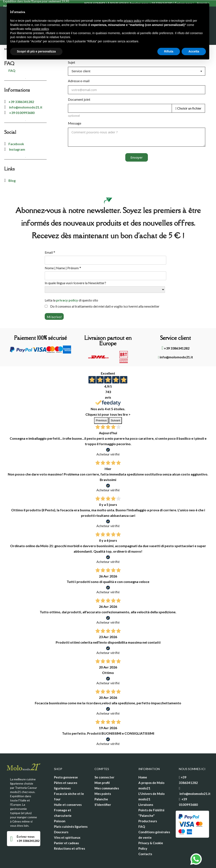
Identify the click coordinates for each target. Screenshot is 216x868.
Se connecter (104, 761)
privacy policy (67, 283)
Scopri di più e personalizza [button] (36, 51)
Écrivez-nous (26, 820)
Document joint (79, 83)
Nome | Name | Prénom (63, 251)
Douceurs (61, 815)
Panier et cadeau (66, 826)
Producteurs (148, 804)
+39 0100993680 (22, 96)
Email (50, 236)
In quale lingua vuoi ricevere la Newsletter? (75, 266)
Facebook (16, 127)
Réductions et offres (70, 832)
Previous (101, 404)
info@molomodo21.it (25, 90)
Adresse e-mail (79, 64)
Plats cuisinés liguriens (71, 810)
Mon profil (102, 766)
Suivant (115, 404)
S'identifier (103, 788)
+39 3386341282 (21, 85)
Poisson (60, 804)
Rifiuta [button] (169, 51)
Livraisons (146, 788)
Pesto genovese (66, 761)
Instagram (17, 133)
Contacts (145, 837)
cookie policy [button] (40, 29)
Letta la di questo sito (71, 283)
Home (143, 761)
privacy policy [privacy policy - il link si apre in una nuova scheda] (133, 21)
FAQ (142, 810)
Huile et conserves (68, 788)
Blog (12, 164)
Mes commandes (107, 772)
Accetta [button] (194, 51)
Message (75, 106)
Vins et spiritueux (67, 821)
